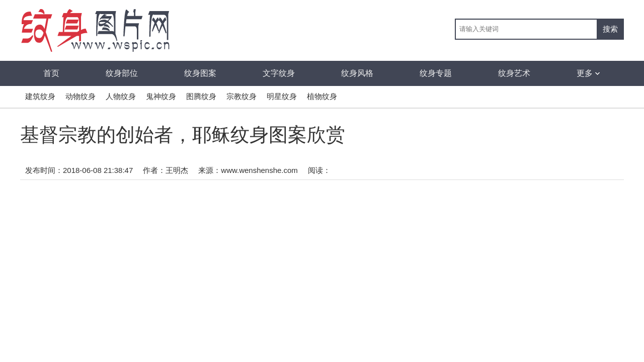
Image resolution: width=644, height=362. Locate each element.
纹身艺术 (514, 73)
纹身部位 (122, 73)
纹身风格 (357, 73)
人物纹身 (121, 96)
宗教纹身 (242, 96)
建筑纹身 (40, 96)
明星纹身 (282, 96)
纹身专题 (436, 73)
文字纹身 (279, 73)
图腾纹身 (201, 96)
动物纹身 (80, 96)
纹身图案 (200, 73)
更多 (588, 73)
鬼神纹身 (161, 96)
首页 (51, 73)
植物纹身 (322, 96)
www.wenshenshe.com (259, 170)
